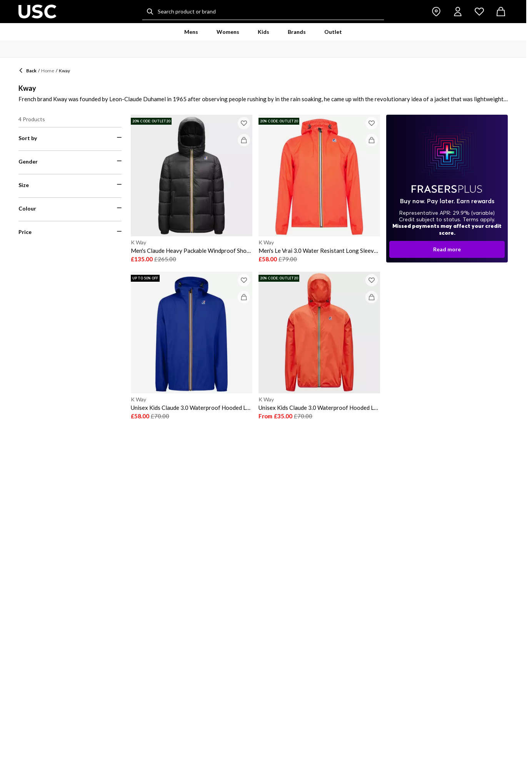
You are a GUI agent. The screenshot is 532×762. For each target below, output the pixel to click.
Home (48, 71)
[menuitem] (191, 32)
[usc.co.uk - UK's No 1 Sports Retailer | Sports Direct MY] (38, 12)
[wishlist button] (479, 12)
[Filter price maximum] (99, 539)
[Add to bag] (244, 140)
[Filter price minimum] (41, 539)
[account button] (458, 12)
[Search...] (150, 12)
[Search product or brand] (263, 12)
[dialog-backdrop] (447, 189)
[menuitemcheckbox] (70, 283)
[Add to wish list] (244, 123)
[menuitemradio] (70, 157)
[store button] (436, 12)
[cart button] (501, 12)
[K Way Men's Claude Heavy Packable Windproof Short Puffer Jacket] (192, 189)
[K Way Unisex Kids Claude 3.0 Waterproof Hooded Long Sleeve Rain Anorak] (192, 346)
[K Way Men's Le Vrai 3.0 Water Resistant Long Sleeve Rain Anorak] (319, 189)
